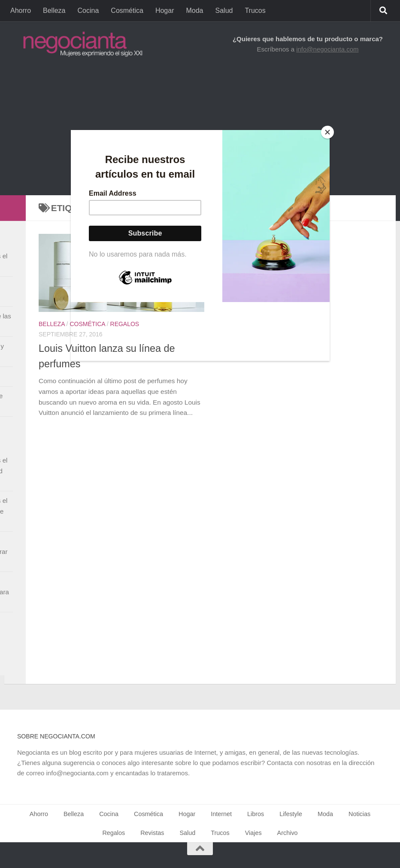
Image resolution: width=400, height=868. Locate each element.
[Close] (327, 132)
